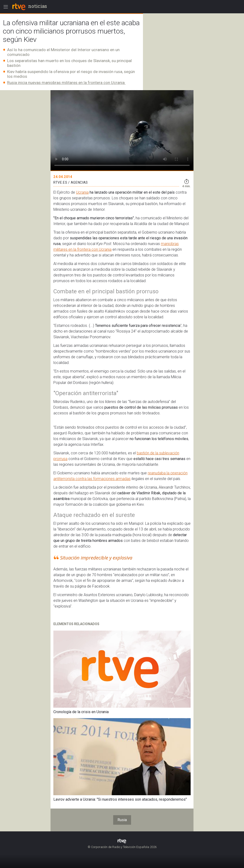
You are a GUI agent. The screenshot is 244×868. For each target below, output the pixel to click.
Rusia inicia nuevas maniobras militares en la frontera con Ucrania (66, 83)
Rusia (122, 820)
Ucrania (82, 192)
